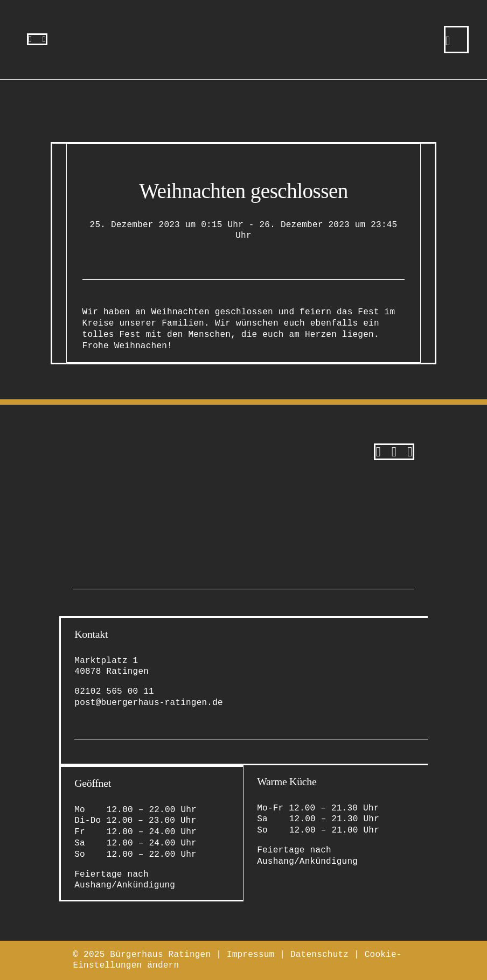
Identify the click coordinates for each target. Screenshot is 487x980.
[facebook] (44, 39)
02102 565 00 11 (114, 692)
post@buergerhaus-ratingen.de (149, 703)
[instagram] (30, 39)
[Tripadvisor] (410, 452)
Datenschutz (319, 955)
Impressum (251, 955)
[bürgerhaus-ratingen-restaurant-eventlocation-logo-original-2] (127, 448)
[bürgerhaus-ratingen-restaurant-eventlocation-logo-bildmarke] (243, 20)
